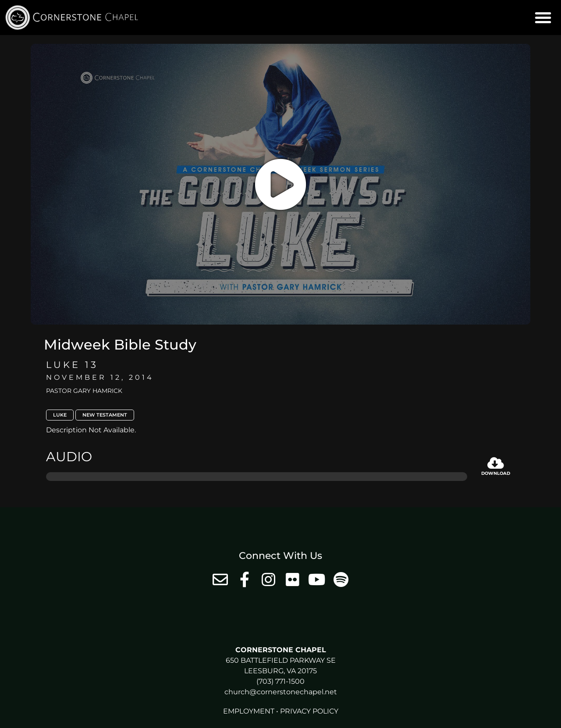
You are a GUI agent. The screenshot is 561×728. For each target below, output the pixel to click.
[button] (543, 18)
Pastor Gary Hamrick (84, 391)
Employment (249, 711)
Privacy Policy (309, 711)
